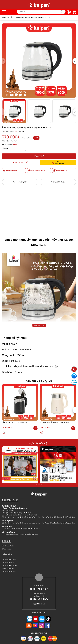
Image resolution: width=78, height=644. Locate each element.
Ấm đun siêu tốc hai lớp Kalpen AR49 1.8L (56, 422)
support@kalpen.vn (39, 604)
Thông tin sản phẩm (20, 182)
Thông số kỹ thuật (58, 182)
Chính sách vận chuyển (9, 559)
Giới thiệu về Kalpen (8, 546)
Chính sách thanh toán (9, 572)
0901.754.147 (39, 589)
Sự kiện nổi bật (7, 549)
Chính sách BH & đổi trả (9, 566)
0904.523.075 (39, 599)
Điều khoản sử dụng (8, 569)
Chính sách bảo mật (8, 563)
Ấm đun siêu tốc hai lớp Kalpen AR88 (16, 422)
